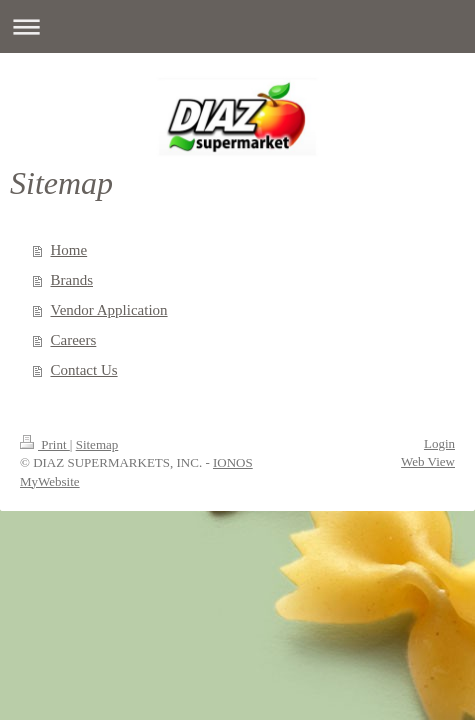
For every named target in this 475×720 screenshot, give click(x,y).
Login (439, 443)
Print (45, 444)
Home (69, 250)
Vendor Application (109, 310)
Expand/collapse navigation (237, 26)
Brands (72, 280)
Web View (428, 461)
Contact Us (84, 370)
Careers (74, 340)
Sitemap (97, 444)
